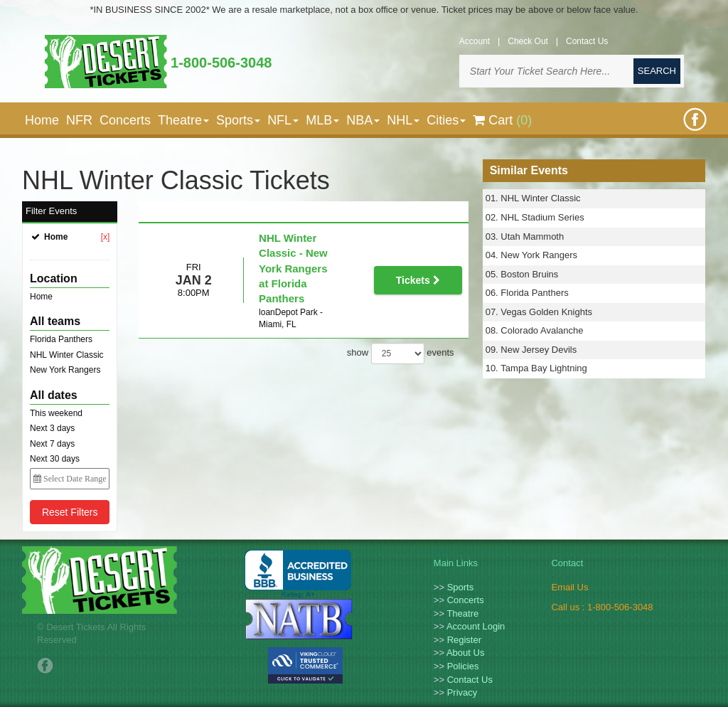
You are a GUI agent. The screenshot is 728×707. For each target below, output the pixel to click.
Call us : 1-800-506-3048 (602, 607)
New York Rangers (65, 370)
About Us (465, 653)
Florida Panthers (61, 339)
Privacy (462, 692)
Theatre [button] (183, 120)
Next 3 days (52, 428)
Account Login (476, 626)
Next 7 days (52, 444)
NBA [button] (363, 120)
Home (42, 120)
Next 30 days (55, 459)
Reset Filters (70, 512)
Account (475, 41)
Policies (463, 666)
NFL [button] (283, 120)
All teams (55, 321)
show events (401, 311)
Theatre (462, 613)
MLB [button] (322, 120)
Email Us (569, 587)
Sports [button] (238, 120)
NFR (79, 120)
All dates (54, 395)
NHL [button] (403, 120)
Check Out (528, 41)
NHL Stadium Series (542, 217)
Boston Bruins (529, 274)
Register (464, 640)
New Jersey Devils (539, 350)
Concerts (125, 120)
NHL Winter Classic (67, 355)
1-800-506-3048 (221, 63)
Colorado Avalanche (542, 330)
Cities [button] (446, 120)
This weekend (56, 413)
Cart (502, 120)
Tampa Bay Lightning (544, 368)
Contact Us (587, 41)
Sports (461, 587)
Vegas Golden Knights (546, 312)
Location (54, 278)
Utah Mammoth (532, 236)
